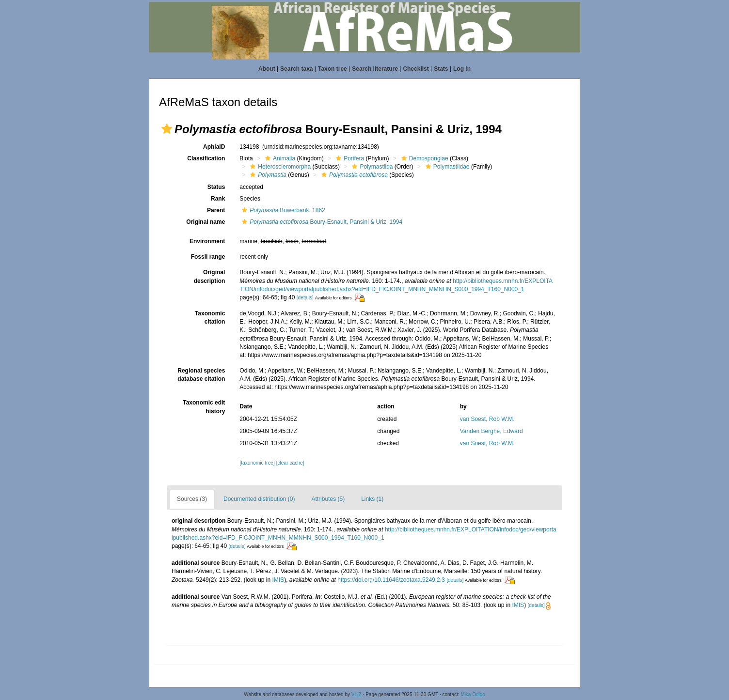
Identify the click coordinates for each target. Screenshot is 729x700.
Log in (462, 69)
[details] (305, 298)
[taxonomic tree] (257, 463)
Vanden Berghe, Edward (491, 431)
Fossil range (208, 257)
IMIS (278, 580)
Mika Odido (473, 694)
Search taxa (296, 69)
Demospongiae (424, 158)
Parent (216, 210)
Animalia (279, 158)
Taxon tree (333, 69)
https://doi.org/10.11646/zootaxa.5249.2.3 (391, 580)
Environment (207, 241)
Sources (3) (192, 499)
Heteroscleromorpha (279, 167)
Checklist (416, 69)
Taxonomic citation (210, 318)
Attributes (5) (328, 499)
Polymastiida (371, 167)
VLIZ (357, 694)
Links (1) (372, 499)
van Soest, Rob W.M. (487, 419)
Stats (441, 69)
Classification (206, 158)
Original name (206, 222)
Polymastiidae (446, 167)
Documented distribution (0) (259, 499)
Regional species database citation (201, 375)
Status (216, 187)
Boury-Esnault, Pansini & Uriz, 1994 (321, 222)
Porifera (349, 158)
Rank (218, 199)
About (267, 69)
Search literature (375, 69)
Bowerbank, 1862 (282, 210)
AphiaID (214, 147)
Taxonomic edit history (204, 407)
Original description (210, 276)
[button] (167, 129)
